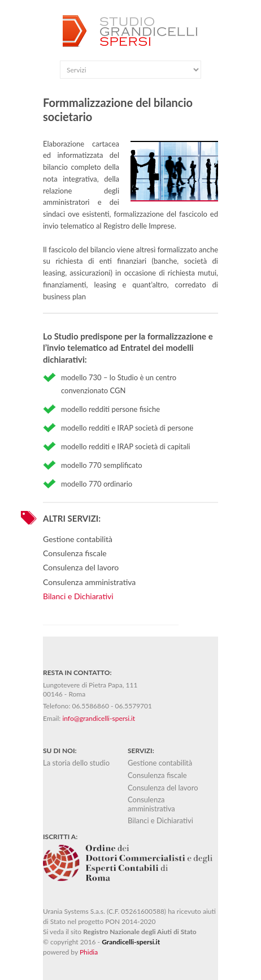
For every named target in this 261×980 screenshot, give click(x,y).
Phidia (89, 952)
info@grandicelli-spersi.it (99, 718)
